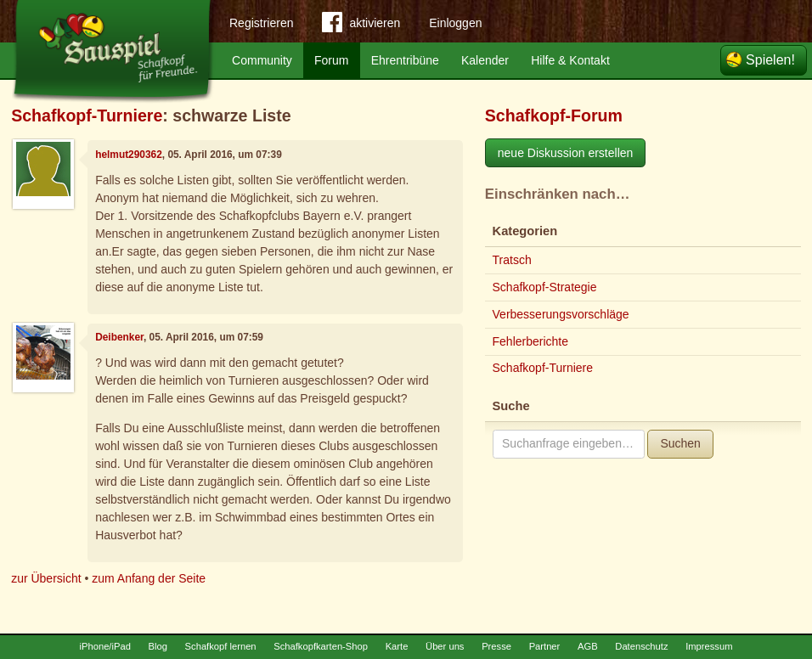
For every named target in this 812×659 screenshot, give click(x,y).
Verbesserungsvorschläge (561, 314)
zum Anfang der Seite (149, 578)
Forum (331, 60)
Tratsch (512, 260)
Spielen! (770, 60)
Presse (496, 646)
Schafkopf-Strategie (545, 287)
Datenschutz (641, 646)
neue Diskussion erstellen (566, 153)
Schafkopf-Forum (554, 115)
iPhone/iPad (105, 646)
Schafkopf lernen (221, 646)
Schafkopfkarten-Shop (321, 646)
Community (262, 60)
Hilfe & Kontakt (570, 60)
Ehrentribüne (405, 60)
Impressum (709, 646)
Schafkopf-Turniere (87, 115)
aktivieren (361, 25)
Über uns (445, 646)
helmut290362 (129, 155)
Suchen (680, 443)
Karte (397, 646)
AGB (588, 646)
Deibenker (119, 337)
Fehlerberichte (531, 341)
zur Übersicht (46, 578)
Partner (545, 646)
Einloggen (455, 23)
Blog (158, 646)
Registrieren (261, 23)
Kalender (485, 60)
